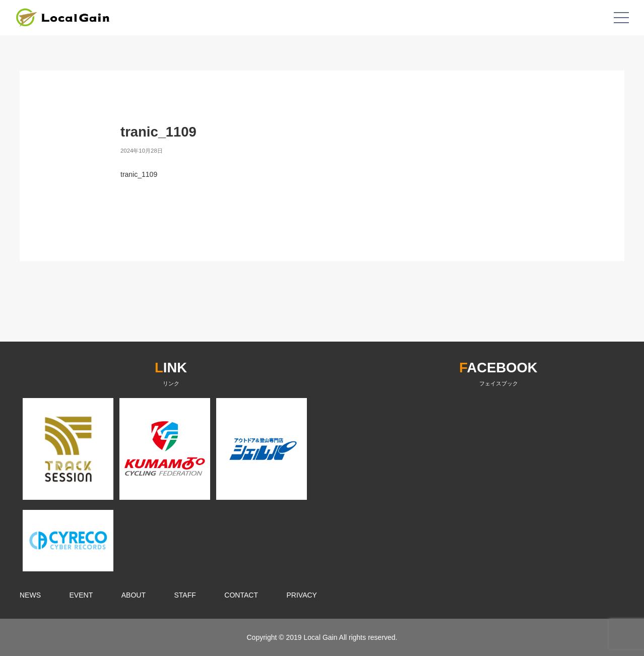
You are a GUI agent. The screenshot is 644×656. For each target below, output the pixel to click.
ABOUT (134, 595)
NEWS (30, 595)
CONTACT (241, 595)
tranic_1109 (139, 174)
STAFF (185, 595)
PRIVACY (302, 595)
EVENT (81, 595)
